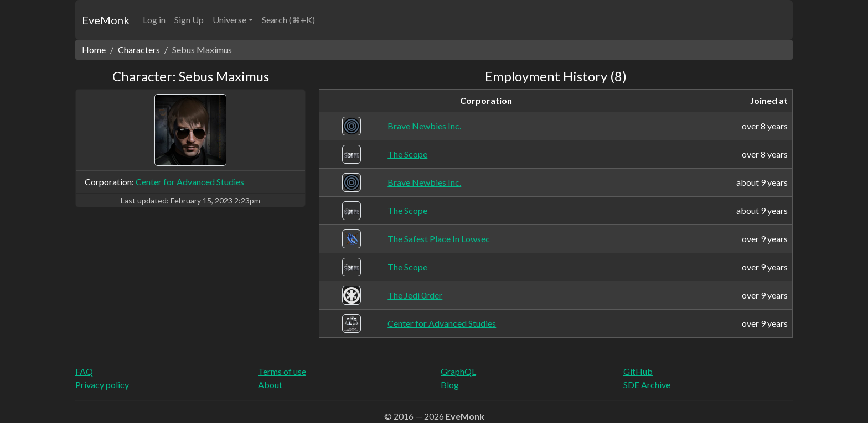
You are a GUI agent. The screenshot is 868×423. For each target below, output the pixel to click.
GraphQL (458, 371)
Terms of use (282, 371)
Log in (154, 20)
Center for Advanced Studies (190, 182)
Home (94, 49)
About (270, 385)
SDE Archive (647, 385)
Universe (229, 20)
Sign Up (189, 20)
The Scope (407, 154)
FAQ (84, 371)
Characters (139, 49)
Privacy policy (102, 385)
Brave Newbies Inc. (424, 126)
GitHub (638, 371)
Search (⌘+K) (288, 20)
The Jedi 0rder (415, 295)
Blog (450, 385)
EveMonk (106, 20)
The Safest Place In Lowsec (439, 239)
